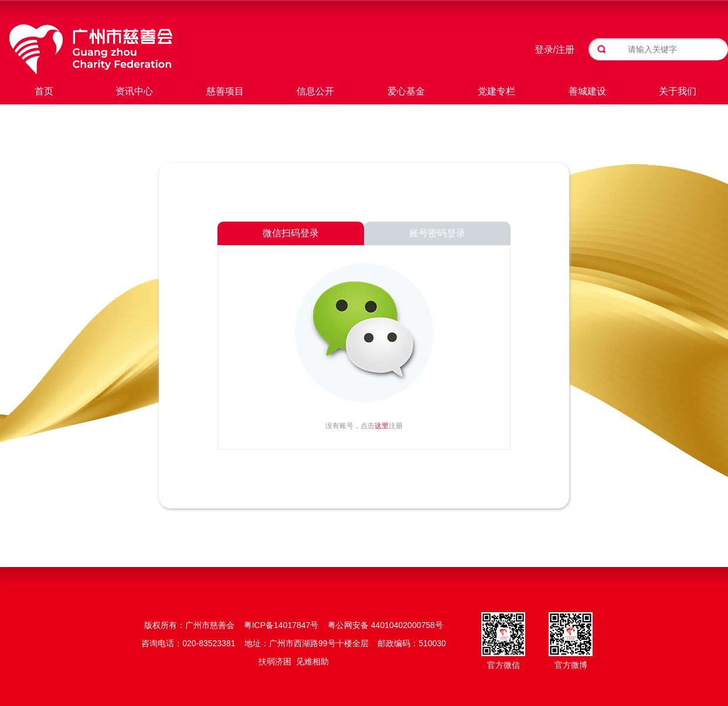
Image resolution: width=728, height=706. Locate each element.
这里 (382, 426)
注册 (565, 50)
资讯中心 (134, 91)
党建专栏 (496, 91)
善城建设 (587, 91)
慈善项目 (225, 91)
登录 (544, 50)
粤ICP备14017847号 (281, 625)
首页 (44, 91)
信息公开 (315, 91)
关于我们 (678, 91)
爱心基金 (406, 91)
